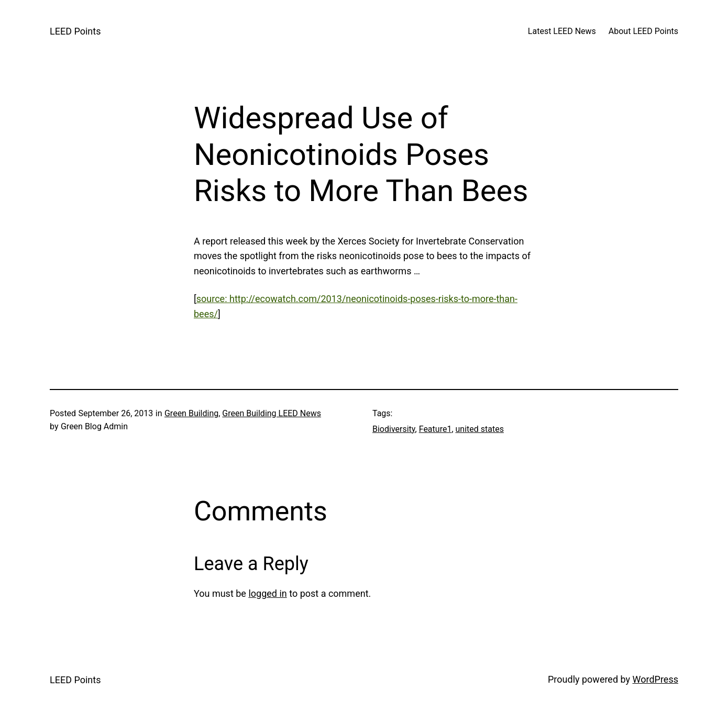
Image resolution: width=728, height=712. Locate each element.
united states (480, 429)
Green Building (191, 413)
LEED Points (75, 31)
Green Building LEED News (272, 413)
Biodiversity (394, 429)
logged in (267, 593)
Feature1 (435, 429)
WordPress (655, 679)
